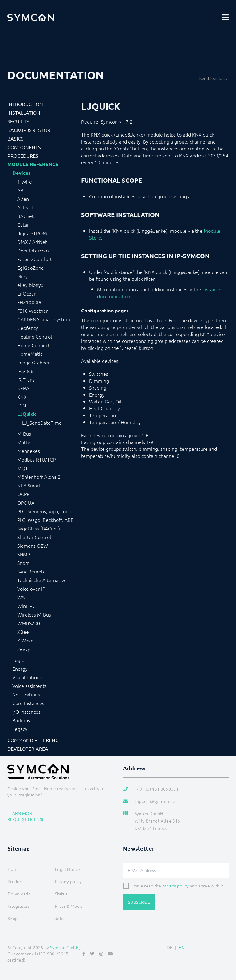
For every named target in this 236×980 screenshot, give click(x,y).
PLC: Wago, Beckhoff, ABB (45, 520)
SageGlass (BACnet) (39, 528)
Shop (13, 918)
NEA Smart (29, 485)
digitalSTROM (32, 233)
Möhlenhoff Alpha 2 (39, 477)
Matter (25, 442)
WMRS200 (29, 623)
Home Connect (33, 345)
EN (182, 947)
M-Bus (24, 434)
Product (15, 881)
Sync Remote (31, 571)
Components (24, 147)
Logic (18, 660)
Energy (20, 669)
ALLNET (26, 207)
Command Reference (34, 740)
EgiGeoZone (31, 268)
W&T (22, 597)
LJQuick (27, 414)
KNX (22, 397)
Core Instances (28, 703)
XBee (23, 632)
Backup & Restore (30, 130)
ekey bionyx (30, 285)
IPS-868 (25, 371)
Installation (24, 113)
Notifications (26, 694)
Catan (24, 224)
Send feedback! (214, 78)
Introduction (25, 104)
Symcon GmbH (65, 947)
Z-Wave (25, 640)
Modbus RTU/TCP (36, 459)
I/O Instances (26, 712)
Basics (16, 138)
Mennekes (29, 451)
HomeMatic (30, 354)
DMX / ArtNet (32, 242)
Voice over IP (31, 589)
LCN (22, 405)
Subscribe (139, 902)
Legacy (20, 729)
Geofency (28, 328)
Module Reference (33, 164)
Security (18, 121)
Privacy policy (68, 881)
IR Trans (26, 379)
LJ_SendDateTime (42, 423)
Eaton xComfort (35, 259)
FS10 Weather (33, 311)
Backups (21, 720)
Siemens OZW (33, 546)
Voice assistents (29, 686)
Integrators (19, 906)
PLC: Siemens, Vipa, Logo (44, 511)
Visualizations (27, 677)
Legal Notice (67, 869)
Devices (22, 173)
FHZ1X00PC (30, 302)
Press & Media (69, 906)
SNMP (24, 554)
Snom (23, 563)
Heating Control (35, 336)
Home (14, 869)
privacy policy (176, 886)
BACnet (26, 216)
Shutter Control (34, 537)
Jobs (60, 918)
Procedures (23, 156)
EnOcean (27, 293)
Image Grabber (33, 362)
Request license (26, 819)
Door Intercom (33, 250)
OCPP (23, 494)
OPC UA (26, 502)
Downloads (19, 894)
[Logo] (31, 17)
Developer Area (28, 748)
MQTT (24, 468)
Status (61, 894)
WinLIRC (26, 606)
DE (170, 947)
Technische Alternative (42, 580)
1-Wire (25, 181)
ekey (22, 276)
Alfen (23, 199)
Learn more (21, 813)
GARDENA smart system (44, 319)
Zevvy (24, 649)
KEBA (23, 388)
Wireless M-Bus (34, 614)
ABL (22, 190)
